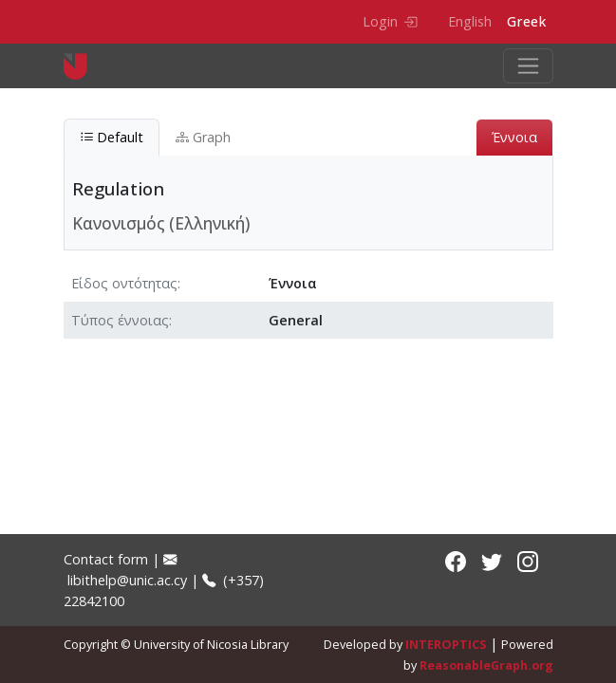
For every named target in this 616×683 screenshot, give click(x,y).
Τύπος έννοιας (120, 320)
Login (390, 21)
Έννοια (514, 137)
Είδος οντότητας (124, 283)
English (470, 21)
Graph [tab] (203, 137)
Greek (526, 21)
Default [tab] (112, 137)
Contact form (106, 559)
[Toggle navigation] (528, 66)
